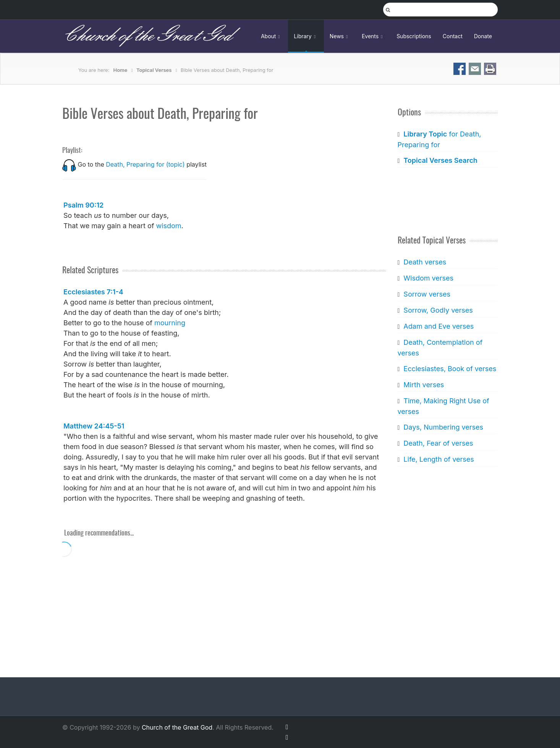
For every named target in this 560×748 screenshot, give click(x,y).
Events (373, 36)
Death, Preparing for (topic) (145, 164)
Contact (453, 36)
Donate (483, 36)
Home (121, 70)
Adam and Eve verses (439, 326)
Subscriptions (414, 36)
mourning (170, 323)
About (272, 36)
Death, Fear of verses (438, 443)
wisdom (168, 226)
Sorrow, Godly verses (438, 310)
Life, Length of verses (439, 459)
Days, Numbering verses (443, 427)
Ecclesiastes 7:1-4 (93, 292)
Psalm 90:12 (83, 205)
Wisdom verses (428, 278)
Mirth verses (424, 385)
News (340, 36)
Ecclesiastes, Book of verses (450, 369)
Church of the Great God (147, 36)
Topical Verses (154, 70)
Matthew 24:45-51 (94, 426)
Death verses (425, 262)
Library (306, 36)
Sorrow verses (427, 294)
